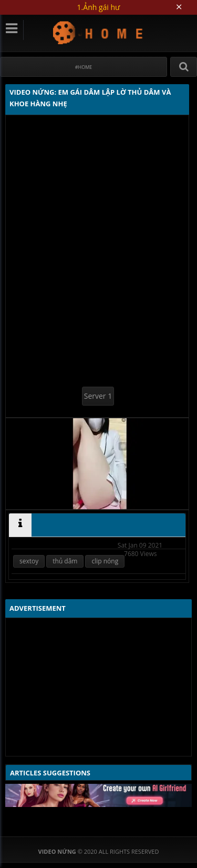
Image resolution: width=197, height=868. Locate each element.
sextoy (29, 561)
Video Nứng (98, 32)
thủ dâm (65, 561)
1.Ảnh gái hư (99, 7)
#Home (84, 67)
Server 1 (98, 396)
